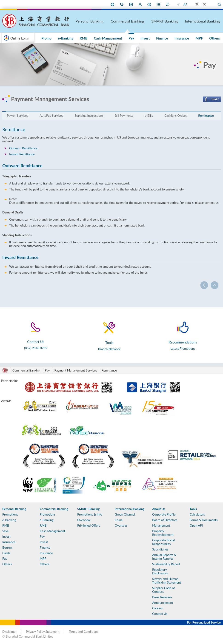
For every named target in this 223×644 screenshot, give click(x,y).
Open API (196, 525)
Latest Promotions (183, 349)
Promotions (10, 514)
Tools (193, 509)
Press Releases (162, 597)
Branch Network (109, 349)
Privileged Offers (89, 525)
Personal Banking (124, 21)
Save (6, 531)
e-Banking (101, 38)
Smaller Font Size (178, 4)
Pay (154, 38)
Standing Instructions (89, 116)
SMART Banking (181, 21)
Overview (84, 520)
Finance (176, 38)
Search (168, 4)
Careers (157, 608)
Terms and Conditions (83, 632)
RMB (115, 38)
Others (217, 38)
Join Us (140, 4)
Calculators (197, 514)
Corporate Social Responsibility (163, 542)
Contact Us (122, 4)
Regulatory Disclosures (160, 571)
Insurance (192, 38)
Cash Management (135, 38)
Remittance (206, 116)
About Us (149, 4)
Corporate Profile (164, 514)
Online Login (20, 38)
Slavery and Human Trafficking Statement (167, 581)
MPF (206, 38)
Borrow (7, 548)
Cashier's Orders (176, 116)
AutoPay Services (51, 116)
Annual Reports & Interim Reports (164, 557)
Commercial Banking (152, 21)
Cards (6, 553)
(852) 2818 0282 (36, 348)
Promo (86, 38)
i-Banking (131, 4)
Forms (159, 4)
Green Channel (125, 514)
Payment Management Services (76, 370)
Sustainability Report (166, 564)
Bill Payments (124, 116)
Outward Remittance (23, 148)
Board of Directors (165, 520)
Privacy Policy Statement (43, 632)
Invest (164, 38)
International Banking (209, 21)
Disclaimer (9, 632)
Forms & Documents (204, 520)
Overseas (121, 525)
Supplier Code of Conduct (163, 590)
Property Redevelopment (163, 533)
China (119, 520)
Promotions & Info (90, 514)
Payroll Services (17, 116)
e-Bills (149, 116)
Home (219, 4)
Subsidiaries (160, 549)
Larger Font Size (185, 4)
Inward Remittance (22, 154)
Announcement (163, 603)
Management (161, 525)
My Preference (113, 4)
